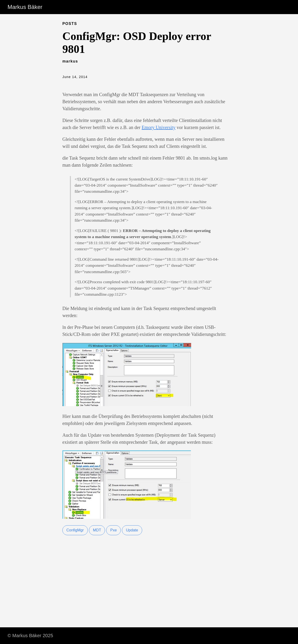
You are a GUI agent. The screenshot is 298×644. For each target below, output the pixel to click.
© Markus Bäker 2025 (30, 636)
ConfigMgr (75, 530)
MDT (97, 530)
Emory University (159, 127)
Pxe (113, 530)
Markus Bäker (25, 7)
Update (132, 530)
